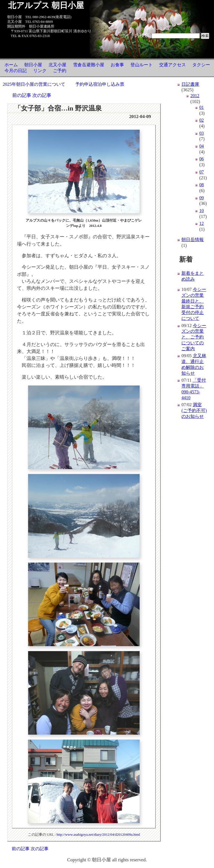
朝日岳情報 (193, 240)
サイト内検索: (136, 35)
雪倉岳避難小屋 (89, 65)
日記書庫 (190, 84)
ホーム (11, 65)
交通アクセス (172, 65)
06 (201, 159)
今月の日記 (16, 71)
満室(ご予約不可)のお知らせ (194, 410)
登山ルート (142, 65)
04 (201, 146)
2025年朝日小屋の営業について (34, 84)
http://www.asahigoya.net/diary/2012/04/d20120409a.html (98, 835)
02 (201, 120)
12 (201, 223)
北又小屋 (57, 65)
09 (201, 198)
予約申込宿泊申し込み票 (100, 84)
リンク (40, 71)
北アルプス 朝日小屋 (46, 5)
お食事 (117, 65)
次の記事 (42, 95)
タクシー (201, 65)
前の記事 (22, 95)
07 (201, 172)
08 (201, 185)
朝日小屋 (33, 65)
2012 (195, 96)
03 (201, 133)
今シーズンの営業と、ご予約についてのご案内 (194, 337)
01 (201, 107)
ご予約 (60, 71)
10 (201, 211)
